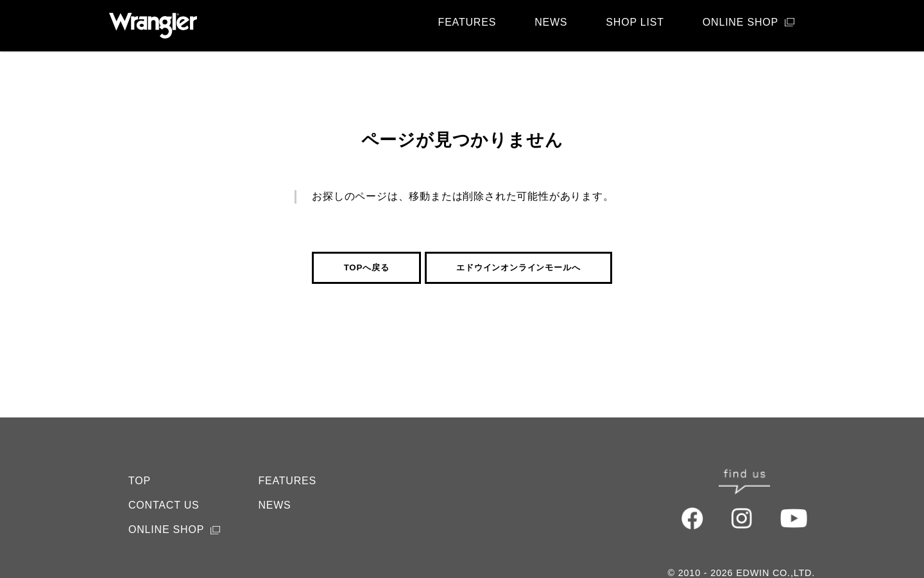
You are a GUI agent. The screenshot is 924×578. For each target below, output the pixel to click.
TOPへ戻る (367, 267)
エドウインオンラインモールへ (518, 267)
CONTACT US (164, 479)
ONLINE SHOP (740, 22)
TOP (140, 455)
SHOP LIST (635, 22)
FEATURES (467, 22)
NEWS (551, 22)
